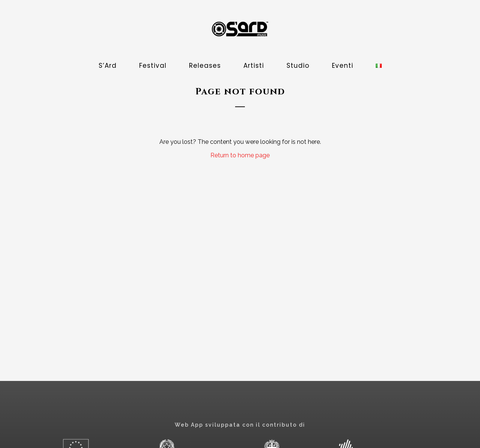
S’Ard (108, 66)
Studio (298, 66)
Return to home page (240, 155)
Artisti (254, 66)
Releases (205, 66)
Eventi (343, 66)
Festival (153, 66)
